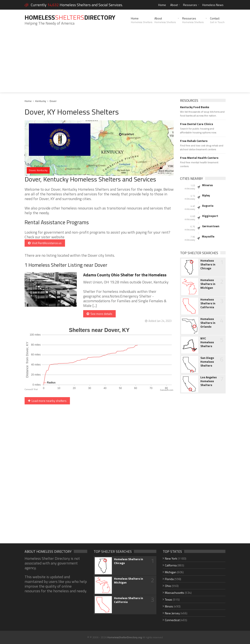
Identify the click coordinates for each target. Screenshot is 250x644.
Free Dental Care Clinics (197, 124)
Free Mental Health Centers (199, 158)
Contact (217, 20)
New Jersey (172, 613)
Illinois (169, 606)
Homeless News (213, 5)
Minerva (207, 185)
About (174, 5)
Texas (169, 599)
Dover (53, 101)
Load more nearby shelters (47, 401)
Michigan (171, 572)
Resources (190, 5)
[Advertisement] (125, 62)
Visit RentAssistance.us (45, 243)
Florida (169, 579)
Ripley (206, 195)
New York (171, 558)
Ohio (168, 586)
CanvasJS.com (167, 390)
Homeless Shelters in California (208, 303)
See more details (99, 314)
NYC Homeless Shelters (207, 342)
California (171, 565)
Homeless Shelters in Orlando (208, 323)
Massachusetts (175, 593)
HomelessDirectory (70, 17)
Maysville (208, 236)
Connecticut (172, 620)
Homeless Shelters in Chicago (208, 264)
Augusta (208, 206)
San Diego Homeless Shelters (207, 362)
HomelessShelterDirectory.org (125, 637)
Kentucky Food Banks (195, 107)
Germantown (211, 226)
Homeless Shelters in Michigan (208, 284)
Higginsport (210, 216)
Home (162, 5)
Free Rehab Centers (194, 141)
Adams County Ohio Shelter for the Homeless (125, 275)
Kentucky (41, 101)
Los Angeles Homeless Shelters (209, 381)
